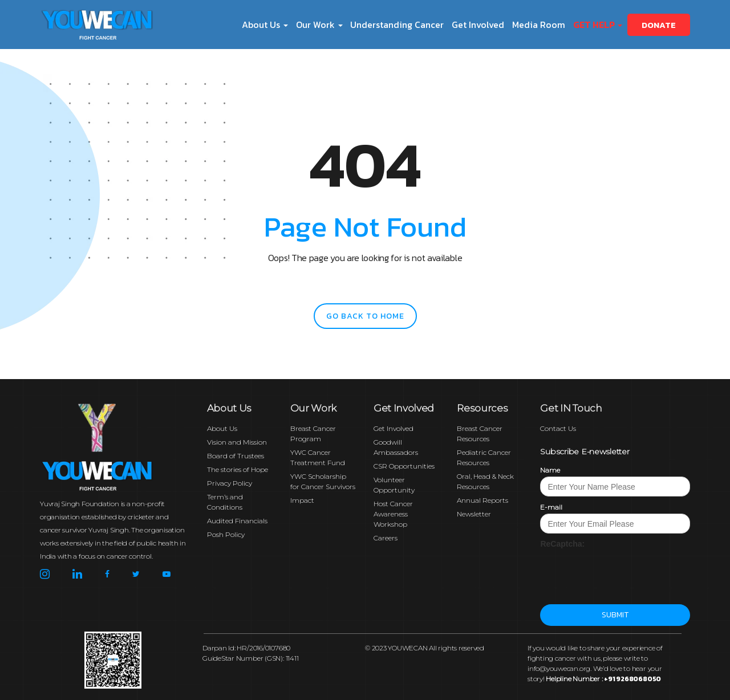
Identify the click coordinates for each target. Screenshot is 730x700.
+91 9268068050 (632, 679)
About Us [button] (265, 25)
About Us (222, 428)
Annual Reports (482, 500)
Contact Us (558, 428)
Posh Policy (226, 534)
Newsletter (474, 514)
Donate (659, 25)
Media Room (539, 25)
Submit (615, 615)
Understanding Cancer (397, 25)
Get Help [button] (598, 25)
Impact (302, 500)
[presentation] (627, 572)
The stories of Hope (238, 469)
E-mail (551, 507)
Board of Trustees (236, 456)
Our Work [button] (319, 25)
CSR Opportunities (404, 466)
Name (550, 470)
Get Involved (478, 25)
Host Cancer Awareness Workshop (393, 514)
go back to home (365, 316)
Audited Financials (237, 521)
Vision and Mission (237, 442)
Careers (386, 538)
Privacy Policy (230, 483)
